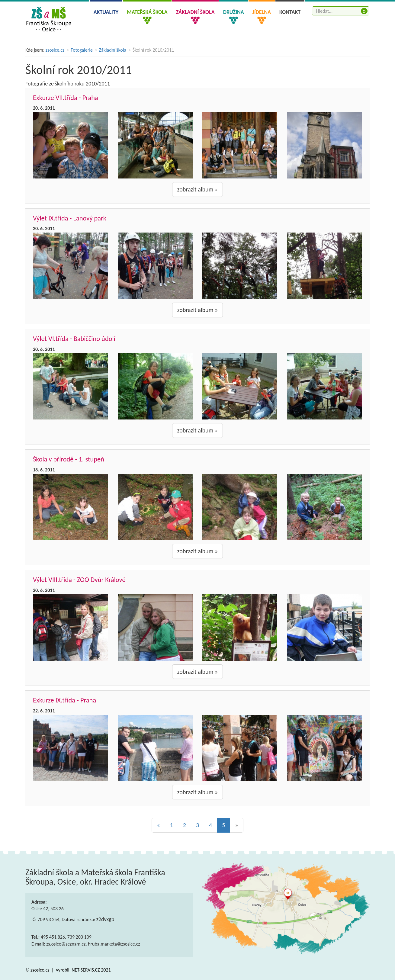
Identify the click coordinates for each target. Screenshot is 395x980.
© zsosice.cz (38, 970)
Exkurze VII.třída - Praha (66, 98)
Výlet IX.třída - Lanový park (70, 218)
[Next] (236, 825)
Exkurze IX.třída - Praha (64, 700)
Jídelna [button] (262, 12)
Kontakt (290, 12)
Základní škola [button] (195, 12)
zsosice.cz (55, 50)
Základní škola (113, 50)
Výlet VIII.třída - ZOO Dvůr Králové (79, 580)
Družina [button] (234, 12)
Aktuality (106, 12)
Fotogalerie (82, 50)
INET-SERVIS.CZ (85, 970)
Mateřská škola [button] (147, 12)
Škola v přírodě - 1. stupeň (69, 459)
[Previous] (158, 825)
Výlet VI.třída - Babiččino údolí (74, 339)
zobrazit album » (197, 189)
